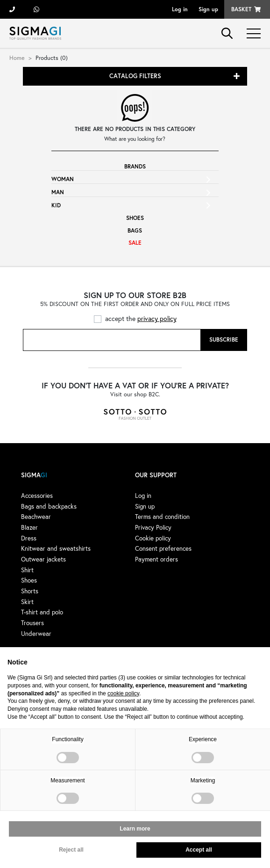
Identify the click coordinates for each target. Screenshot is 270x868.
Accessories (37, 496)
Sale (135, 243)
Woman (63, 179)
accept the (141, 318)
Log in (180, 9)
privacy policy (157, 318)
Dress (29, 538)
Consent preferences (163, 548)
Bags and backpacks (49, 506)
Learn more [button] (135, 829)
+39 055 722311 (12, 9)
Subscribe (224, 339)
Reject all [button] (71, 850)
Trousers (32, 623)
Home (17, 58)
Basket (241, 9)
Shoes (135, 218)
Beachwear (36, 517)
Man (58, 192)
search (227, 33)
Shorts (30, 591)
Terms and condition (162, 517)
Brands (135, 166)
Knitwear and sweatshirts (56, 548)
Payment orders (156, 559)
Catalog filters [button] (135, 76)
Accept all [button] (199, 850)
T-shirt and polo (42, 612)
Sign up (208, 9)
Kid (56, 205)
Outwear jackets (43, 559)
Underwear (36, 634)
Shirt (27, 570)
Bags (135, 230)
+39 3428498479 (36, 9)
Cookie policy (153, 538)
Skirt (27, 602)
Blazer (29, 527)
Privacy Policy (153, 527)
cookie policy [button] (123, 693)
